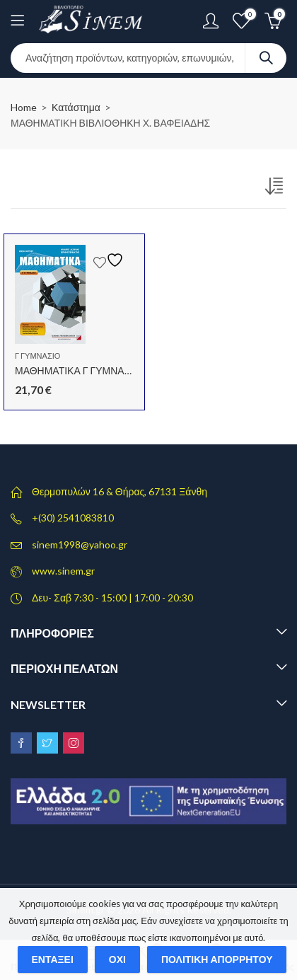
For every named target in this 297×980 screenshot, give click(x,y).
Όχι (117, 959)
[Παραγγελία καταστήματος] (276, 189)
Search (266, 58)
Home (24, 107)
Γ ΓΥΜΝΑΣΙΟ (37, 356)
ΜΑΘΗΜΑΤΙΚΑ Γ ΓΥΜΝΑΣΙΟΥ (81, 370)
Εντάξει (53, 959)
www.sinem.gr (63, 571)
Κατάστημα (76, 107)
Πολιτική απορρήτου (217, 959)
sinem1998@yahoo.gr (80, 544)
